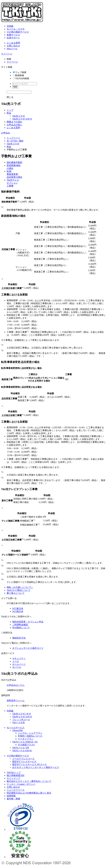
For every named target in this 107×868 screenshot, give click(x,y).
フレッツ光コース (21, 720)
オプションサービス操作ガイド (28, 648)
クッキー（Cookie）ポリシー (21, 784)
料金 (9, 113)
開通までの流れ (14, 122)
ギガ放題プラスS (26, 745)
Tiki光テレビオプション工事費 (13, 183)
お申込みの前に (14, 125)
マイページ (7, 54)
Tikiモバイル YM (21, 748)
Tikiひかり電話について (19, 590)
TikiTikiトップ (14, 772)
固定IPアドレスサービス (24, 761)
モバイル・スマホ (16, 29)
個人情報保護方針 (16, 775)
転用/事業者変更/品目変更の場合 (14, 174)
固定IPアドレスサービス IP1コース (30, 764)
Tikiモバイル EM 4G (22, 751)
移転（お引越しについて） (20, 587)
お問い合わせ (13, 46)
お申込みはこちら (16, 685)
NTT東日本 (18, 609)
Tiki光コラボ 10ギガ (22, 119)
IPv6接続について (21, 628)
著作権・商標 (13, 799)
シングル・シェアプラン (30, 733)
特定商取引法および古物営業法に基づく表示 (29, 793)
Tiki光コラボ (19, 116)
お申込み (6, 133)
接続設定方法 (19, 638)
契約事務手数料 (14, 162)
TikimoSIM (17, 730)
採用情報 (11, 796)
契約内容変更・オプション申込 (28, 622)
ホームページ (19, 664)
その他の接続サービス (18, 32)
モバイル (17, 667)
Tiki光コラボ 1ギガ (22, 714)
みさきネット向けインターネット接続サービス (36, 767)
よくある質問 (13, 43)
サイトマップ (13, 778)
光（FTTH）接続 (15, 141)
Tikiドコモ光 (19, 722)
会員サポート (13, 38)
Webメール (12, 49)
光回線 (10, 26)
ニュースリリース (16, 790)
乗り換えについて (16, 593)
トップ (10, 110)
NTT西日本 (18, 611)
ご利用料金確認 (20, 625)
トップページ (13, 138)
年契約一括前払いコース (30, 736)
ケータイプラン (26, 739)
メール (16, 661)
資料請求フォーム (16, 700)
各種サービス (13, 35)
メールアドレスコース (23, 759)
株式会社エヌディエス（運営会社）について (29, 781)
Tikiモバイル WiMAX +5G (25, 742)
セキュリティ (19, 658)
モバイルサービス (16, 728)
